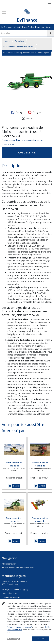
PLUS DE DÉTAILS (27, 153)
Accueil (7, 41)
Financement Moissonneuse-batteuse (22, 140)
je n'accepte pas (14, 639)
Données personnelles (11, 597)
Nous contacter (9, 564)
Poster (27, 119)
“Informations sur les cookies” (20, 627)
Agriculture (19, 41)
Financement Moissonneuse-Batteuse (18, 47)
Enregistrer (35, 112)
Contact (49, 3)
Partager (18, 112)
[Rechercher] (51, 33)
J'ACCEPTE (41, 639)
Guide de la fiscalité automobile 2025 (18, 568)
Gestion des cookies (10, 593)
